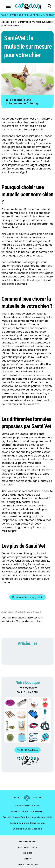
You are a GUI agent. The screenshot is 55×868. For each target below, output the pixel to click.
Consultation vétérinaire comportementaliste (27, 817)
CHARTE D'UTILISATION (28, 864)
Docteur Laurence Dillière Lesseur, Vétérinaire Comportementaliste (22, 619)
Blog (14, 22)
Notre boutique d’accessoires (27, 811)
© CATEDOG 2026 (28, 841)
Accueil (5, 22)
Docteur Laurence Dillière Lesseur (27, 823)
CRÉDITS (27, 859)
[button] (8, 6)
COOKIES (28, 853)
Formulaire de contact (28, 806)
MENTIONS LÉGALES (27, 847)
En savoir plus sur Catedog (27, 829)
